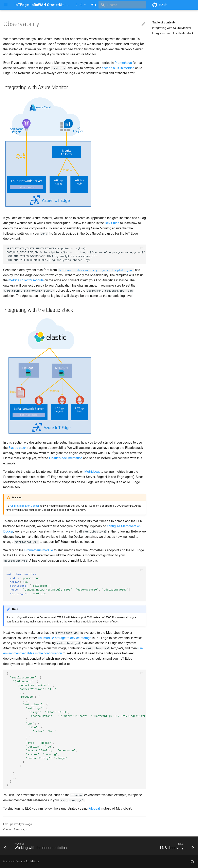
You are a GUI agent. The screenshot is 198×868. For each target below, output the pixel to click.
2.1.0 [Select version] (79, 5)
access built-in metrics (118, 68)
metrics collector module (26, 280)
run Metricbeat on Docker (24, 506)
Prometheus (123, 63)
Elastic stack (17, 448)
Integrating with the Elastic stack (173, 33)
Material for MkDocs (28, 861)
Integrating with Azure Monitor (172, 28)
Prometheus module (39, 550)
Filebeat (94, 808)
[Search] (122, 5)
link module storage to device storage (65, 638)
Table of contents (164, 22)
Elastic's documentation (66, 458)
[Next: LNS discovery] (176, 846)
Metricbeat (92, 472)
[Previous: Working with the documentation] (36, 846)
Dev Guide (112, 223)
